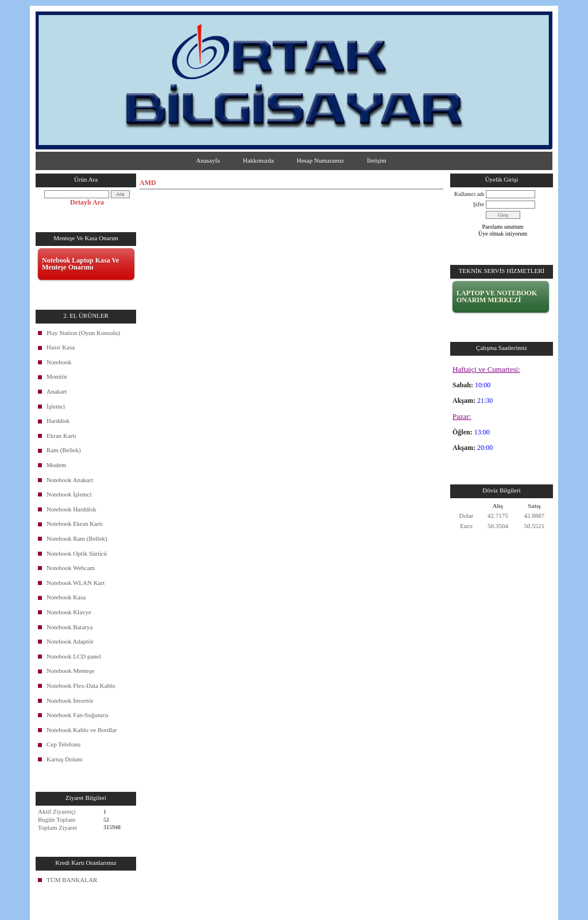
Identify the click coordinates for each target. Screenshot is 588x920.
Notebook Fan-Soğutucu (78, 715)
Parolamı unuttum (503, 227)
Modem (56, 465)
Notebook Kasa (66, 597)
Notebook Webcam (71, 568)
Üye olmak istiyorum (503, 234)
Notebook (59, 362)
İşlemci (56, 406)
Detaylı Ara (87, 202)
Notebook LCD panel (74, 656)
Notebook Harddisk (71, 509)
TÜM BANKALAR (72, 880)
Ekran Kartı (61, 436)
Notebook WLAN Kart (76, 583)
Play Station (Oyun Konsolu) (83, 333)
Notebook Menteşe (70, 671)
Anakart (57, 391)
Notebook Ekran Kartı (75, 523)
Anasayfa (208, 160)
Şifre (479, 204)
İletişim (377, 160)
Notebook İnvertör (70, 700)
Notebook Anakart (70, 480)
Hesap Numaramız (320, 160)
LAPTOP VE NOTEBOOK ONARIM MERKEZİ (497, 297)
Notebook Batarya (69, 627)
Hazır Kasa (61, 347)
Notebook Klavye (69, 612)
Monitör (57, 376)
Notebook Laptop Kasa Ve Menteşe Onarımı (80, 264)
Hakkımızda (258, 160)
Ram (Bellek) (64, 450)
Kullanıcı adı (469, 194)
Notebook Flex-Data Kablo (81, 686)
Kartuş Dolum (65, 759)
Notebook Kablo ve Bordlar (82, 730)
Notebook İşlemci (69, 494)
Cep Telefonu (63, 744)
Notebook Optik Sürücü (77, 553)
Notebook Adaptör (70, 641)
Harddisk (58, 421)
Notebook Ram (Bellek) (77, 538)
